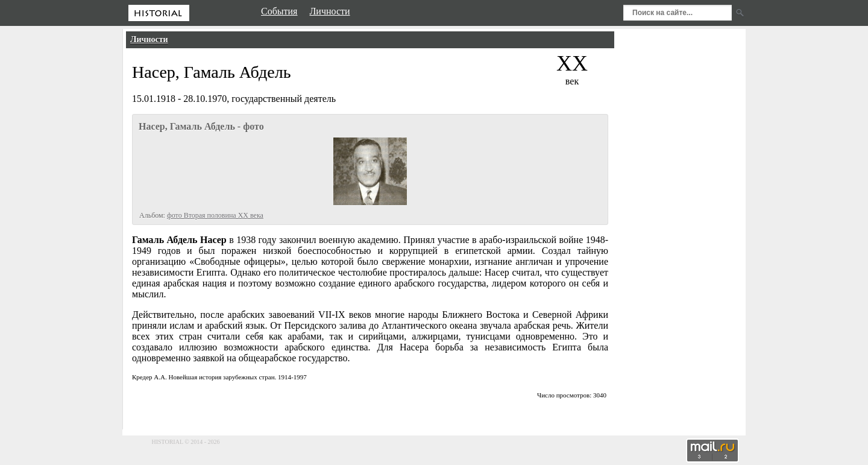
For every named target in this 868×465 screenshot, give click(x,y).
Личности (149, 40)
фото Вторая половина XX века (215, 215)
